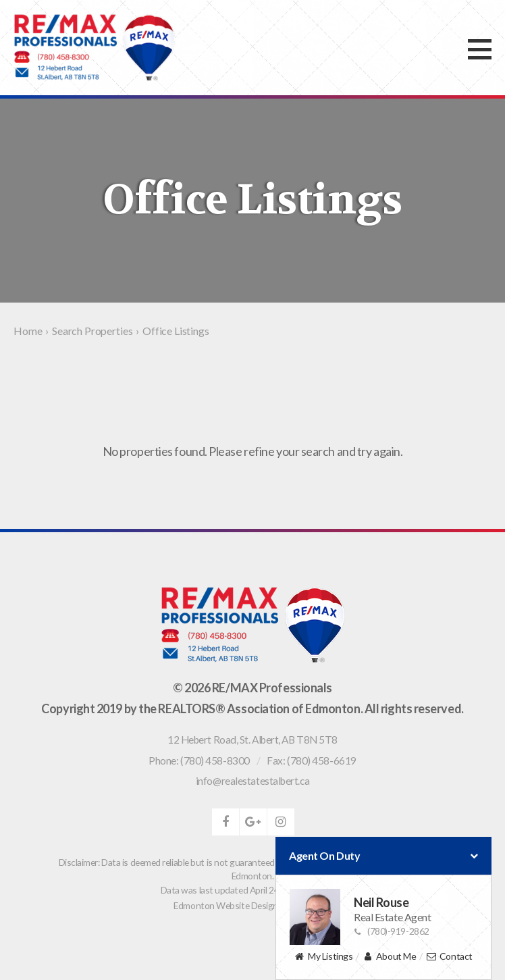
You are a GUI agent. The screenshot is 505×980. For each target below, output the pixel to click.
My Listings (323, 957)
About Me (389, 957)
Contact (449, 957)
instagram (281, 822)
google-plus (253, 822)
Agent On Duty (383, 856)
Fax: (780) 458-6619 (311, 760)
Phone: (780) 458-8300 (199, 760)
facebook (225, 822)
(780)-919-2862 (392, 931)
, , (252, 740)
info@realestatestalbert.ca (252, 781)
